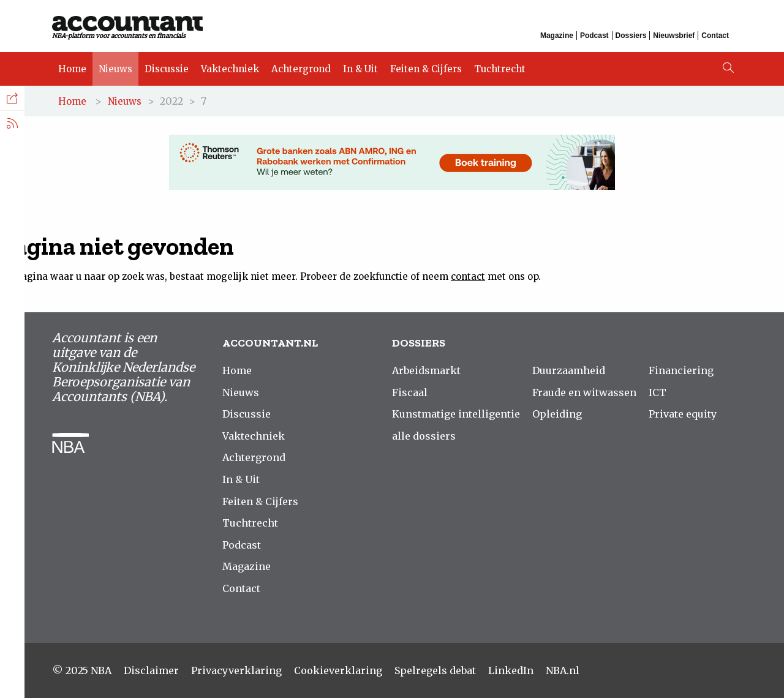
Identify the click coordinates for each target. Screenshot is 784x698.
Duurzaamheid (569, 370)
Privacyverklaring (236, 670)
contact (468, 276)
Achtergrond (301, 69)
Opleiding (557, 414)
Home (72, 69)
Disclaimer (151, 670)
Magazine (557, 36)
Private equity (683, 414)
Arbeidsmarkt (426, 370)
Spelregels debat (435, 670)
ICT (658, 392)
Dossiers (631, 36)
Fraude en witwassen (584, 392)
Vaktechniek (230, 69)
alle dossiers (424, 436)
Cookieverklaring (338, 670)
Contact (715, 36)
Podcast (594, 36)
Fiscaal (410, 392)
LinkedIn (511, 670)
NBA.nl (563, 670)
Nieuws (115, 69)
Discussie (167, 69)
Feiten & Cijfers (426, 69)
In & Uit (360, 69)
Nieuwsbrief (674, 36)
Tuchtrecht (500, 69)
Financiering (681, 370)
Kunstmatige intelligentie (456, 414)
